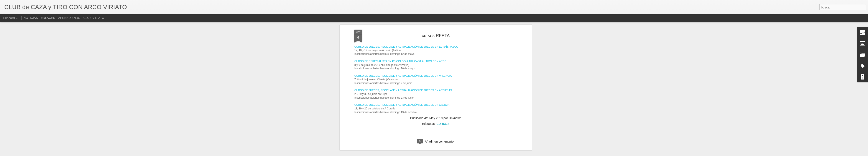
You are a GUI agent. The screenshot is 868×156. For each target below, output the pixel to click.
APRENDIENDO (69, 18)
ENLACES (48, 18)
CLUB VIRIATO (94, 18)
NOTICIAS (31, 18)
